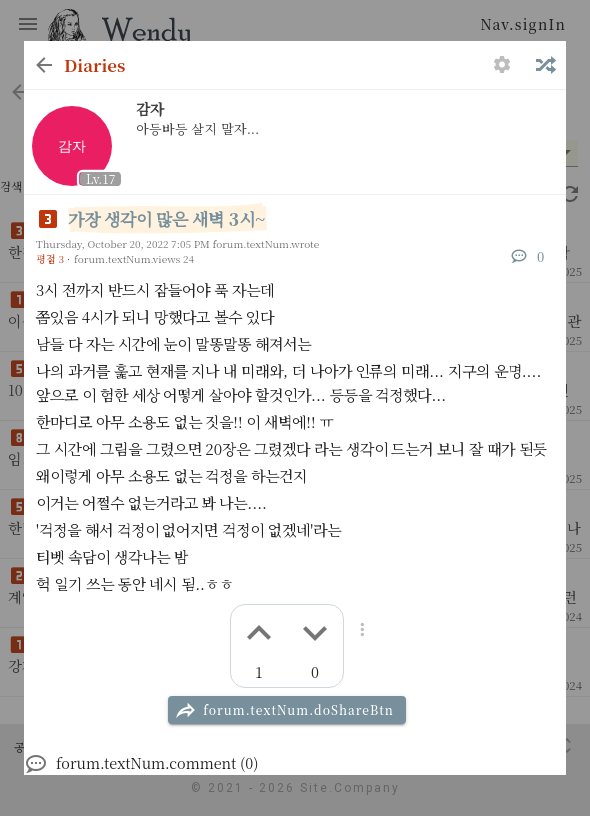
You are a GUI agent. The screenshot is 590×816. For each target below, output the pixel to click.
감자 (150, 108)
